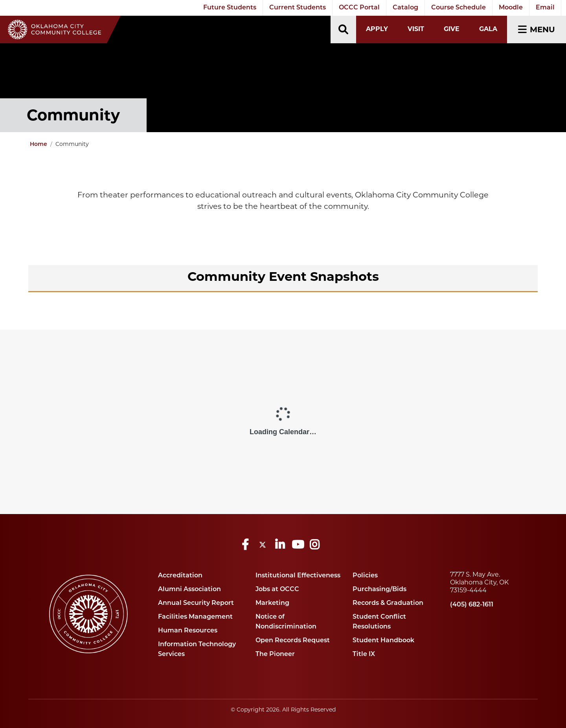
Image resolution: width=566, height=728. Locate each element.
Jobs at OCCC (277, 590)
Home (39, 145)
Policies (365, 576)
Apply (377, 29)
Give (452, 29)
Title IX (364, 654)
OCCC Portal (359, 8)
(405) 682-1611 (472, 605)
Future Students (230, 8)
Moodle (511, 8)
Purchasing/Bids (379, 590)
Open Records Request (293, 641)
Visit (416, 29)
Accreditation (180, 576)
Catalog (405, 8)
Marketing (272, 603)
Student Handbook (383, 641)
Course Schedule (458, 8)
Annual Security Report (196, 603)
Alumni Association (189, 590)
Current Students (298, 8)
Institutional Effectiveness (298, 576)
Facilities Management (195, 617)
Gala (488, 29)
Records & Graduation (388, 603)
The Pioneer (275, 654)
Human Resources (188, 631)
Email (545, 8)
